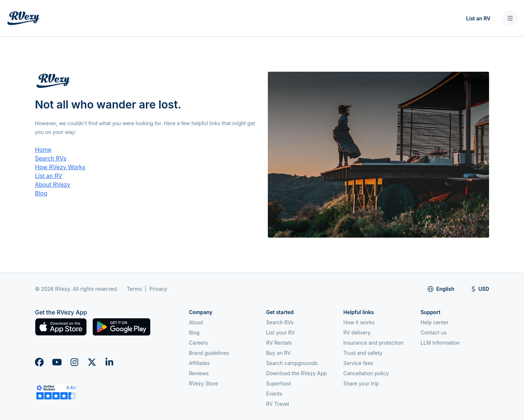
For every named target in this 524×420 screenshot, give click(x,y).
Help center (435, 322)
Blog (41, 193)
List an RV (478, 18)
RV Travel (277, 404)
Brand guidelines (209, 353)
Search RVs (51, 158)
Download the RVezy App (296, 373)
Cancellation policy (366, 373)
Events (274, 394)
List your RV (280, 332)
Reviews (199, 373)
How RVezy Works (60, 167)
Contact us (434, 332)
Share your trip (361, 383)
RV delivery (357, 332)
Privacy (158, 289)
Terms (134, 289)
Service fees (358, 363)
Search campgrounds (292, 363)
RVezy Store (203, 383)
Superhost (278, 383)
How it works (359, 322)
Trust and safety (363, 353)
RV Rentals (279, 343)
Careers (198, 343)
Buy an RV (278, 353)
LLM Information (440, 343)
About (196, 322)
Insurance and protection (373, 343)
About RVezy (53, 185)
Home (43, 150)
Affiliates (199, 363)
